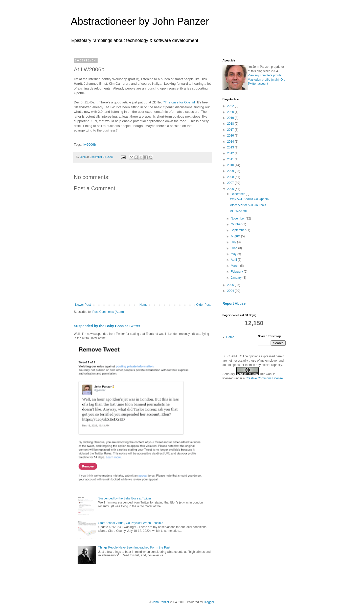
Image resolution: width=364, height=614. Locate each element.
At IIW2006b (238, 211)
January (237, 278)
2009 (231, 171)
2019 (231, 118)
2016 (231, 136)
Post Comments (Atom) (108, 312)
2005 (231, 285)
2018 (231, 124)
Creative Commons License (264, 378)
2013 (231, 147)
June (234, 248)
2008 (231, 177)
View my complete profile (265, 75)
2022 (231, 106)
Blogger (209, 602)
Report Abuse (234, 303)
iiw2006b (89, 145)
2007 (231, 183)
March (235, 266)
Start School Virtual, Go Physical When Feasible (131, 523)
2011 (231, 159)
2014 (231, 142)
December (238, 194)
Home (144, 305)
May (234, 254)
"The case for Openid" (180, 102)
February (237, 272)
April (234, 260)
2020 (231, 112)
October (237, 224)
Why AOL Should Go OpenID (250, 199)
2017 (231, 130)
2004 (231, 291)
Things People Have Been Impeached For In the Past (134, 547)
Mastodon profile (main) (264, 80)
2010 (231, 165)
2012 (231, 153)
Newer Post (83, 305)
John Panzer (161, 602)
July (234, 242)
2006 (231, 189)
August (236, 236)
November (238, 218)
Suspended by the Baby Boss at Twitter (107, 326)
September (239, 230)
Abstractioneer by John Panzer (140, 21)
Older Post (203, 305)
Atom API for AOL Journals (248, 205)
